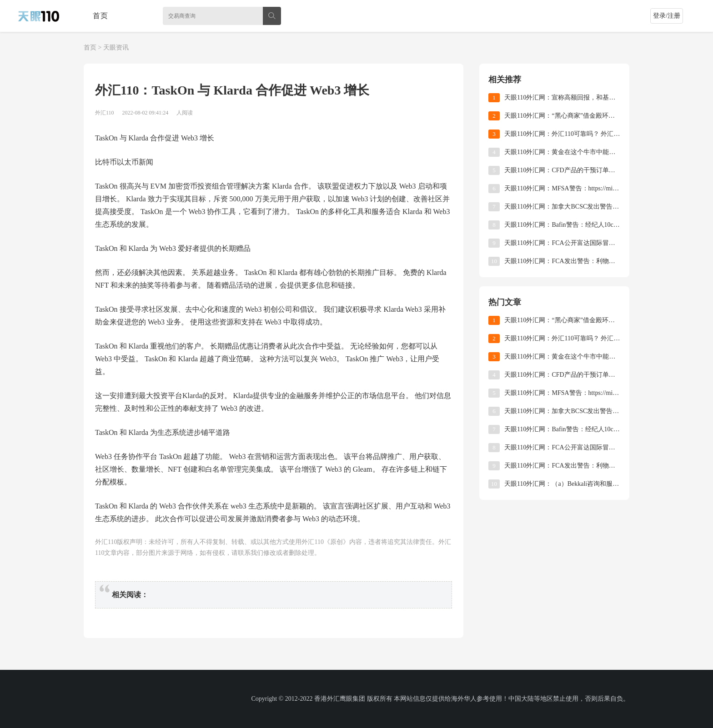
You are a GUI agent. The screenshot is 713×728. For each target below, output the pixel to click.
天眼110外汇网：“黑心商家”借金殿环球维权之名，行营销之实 (562, 116)
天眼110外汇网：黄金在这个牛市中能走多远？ (562, 152)
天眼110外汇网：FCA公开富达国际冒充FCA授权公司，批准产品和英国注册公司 (562, 243)
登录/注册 (667, 16)
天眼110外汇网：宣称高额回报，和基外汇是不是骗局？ (562, 97)
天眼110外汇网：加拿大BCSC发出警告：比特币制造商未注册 (562, 207)
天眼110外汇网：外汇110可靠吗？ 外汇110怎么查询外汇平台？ (562, 134)
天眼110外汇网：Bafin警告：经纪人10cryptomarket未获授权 (562, 225)
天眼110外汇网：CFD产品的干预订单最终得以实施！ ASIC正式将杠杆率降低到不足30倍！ (562, 170)
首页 (100, 16)
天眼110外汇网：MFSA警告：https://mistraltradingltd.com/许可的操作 (562, 188)
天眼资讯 (116, 47)
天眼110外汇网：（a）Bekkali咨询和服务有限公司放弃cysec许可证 (562, 484)
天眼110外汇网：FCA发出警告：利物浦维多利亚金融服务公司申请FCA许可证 (562, 261)
